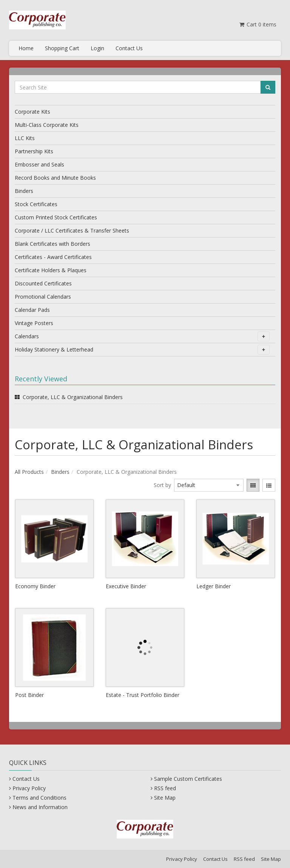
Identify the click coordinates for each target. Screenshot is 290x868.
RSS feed (165, 788)
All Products (29, 472)
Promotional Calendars (43, 297)
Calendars (142, 336)
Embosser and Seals (39, 164)
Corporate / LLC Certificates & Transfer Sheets (72, 230)
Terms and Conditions (39, 798)
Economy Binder (35, 586)
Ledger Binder (214, 586)
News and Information (40, 807)
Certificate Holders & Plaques (51, 270)
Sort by (162, 485)
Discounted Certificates (43, 283)
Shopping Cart (62, 48)
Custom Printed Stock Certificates (56, 217)
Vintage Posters (34, 323)
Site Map (165, 798)
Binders (24, 191)
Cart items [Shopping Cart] (257, 24)
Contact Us (129, 48)
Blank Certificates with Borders (52, 244)
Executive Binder (126, 586)
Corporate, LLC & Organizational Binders (73, 397)
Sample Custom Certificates (188, 779)
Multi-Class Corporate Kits (47, 125)
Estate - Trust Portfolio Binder (143, 695)
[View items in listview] (269, 485)
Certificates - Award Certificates (53, 257)
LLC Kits (25, 138)
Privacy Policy (29, 788)
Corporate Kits (32, 112)
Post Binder (29, 695)
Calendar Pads (32, 310)
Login (97, 48)
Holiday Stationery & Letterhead (142, 350)
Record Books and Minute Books (55, 178)
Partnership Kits (34, 151)
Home (26, 48)
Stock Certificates (36, 204)
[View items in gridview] (253, 485)
